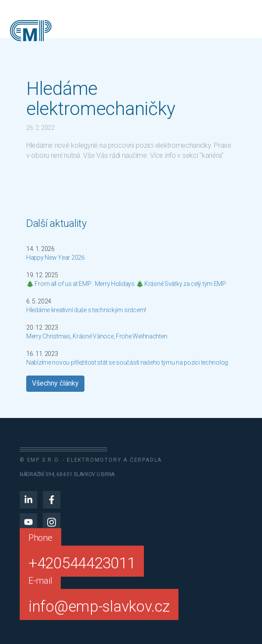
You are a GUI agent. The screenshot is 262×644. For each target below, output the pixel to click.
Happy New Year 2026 (56, 258)
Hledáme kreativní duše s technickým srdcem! (86, 310)
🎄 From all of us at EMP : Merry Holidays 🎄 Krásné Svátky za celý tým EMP (126, 284)
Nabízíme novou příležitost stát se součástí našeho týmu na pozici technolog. (128, 362)
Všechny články (55, 383)
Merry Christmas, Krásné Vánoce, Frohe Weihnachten (97, 336)
